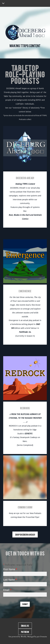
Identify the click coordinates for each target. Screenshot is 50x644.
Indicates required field (18, 565)
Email (7, 590)
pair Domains (42, 637)
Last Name (10, 580)
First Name (10, 569)
